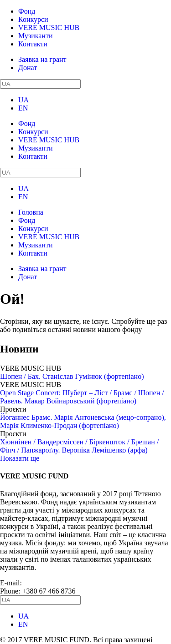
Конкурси (33, 19)
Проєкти (13, 409)
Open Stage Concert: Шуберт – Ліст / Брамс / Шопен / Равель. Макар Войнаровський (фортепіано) (82, 397)
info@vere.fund (47, 583)
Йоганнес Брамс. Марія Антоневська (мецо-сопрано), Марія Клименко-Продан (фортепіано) (83, 421)
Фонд (27, 11)
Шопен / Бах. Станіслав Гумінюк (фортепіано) (72, 376)
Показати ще (20, 458)
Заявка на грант (42, 59)
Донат (28, 68)
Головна (31, 212)
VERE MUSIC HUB (49, 28)
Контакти (33, 44)
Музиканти (35, 36)
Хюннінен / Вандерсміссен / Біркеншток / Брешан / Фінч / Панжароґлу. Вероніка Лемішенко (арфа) (79, 446)
